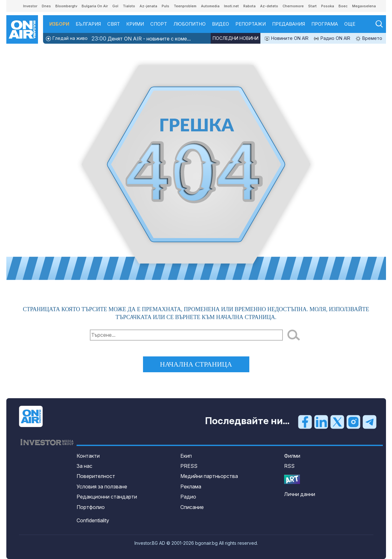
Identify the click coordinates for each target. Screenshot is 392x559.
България (88, 24)
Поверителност (96, 476)
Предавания (289, 24)
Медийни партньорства (209, 476)
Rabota (249, 6)
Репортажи (251, 24)
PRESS (189, 466)
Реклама (191, 487)
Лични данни (300, 494)
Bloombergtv (66, 6)
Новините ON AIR (286, 38)
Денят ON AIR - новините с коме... (141, 38)
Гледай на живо (67, 38)
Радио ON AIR (332, 38)
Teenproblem (185, 6)
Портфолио (91, 507)
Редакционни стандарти (107, 497)
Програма (325, 24)
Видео (221, 24)
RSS (289, 466)
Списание (192, 507)
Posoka (328, 6)
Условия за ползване (102, 487)
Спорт (159, 24)
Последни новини (236, 38)
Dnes (46, 6)
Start (312, 6)
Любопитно (190, 24)
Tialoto (129, 6)
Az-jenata (148, 6)
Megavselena (364, 6)
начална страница (196, 364)
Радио (188, 497)
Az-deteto (269, 6)
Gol (115, 6)
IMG (15, 6)
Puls (165, 6)
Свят (114, 24)
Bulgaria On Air (95, 6)
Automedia (210, 6)
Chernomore (293, 6)
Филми (292, 456)
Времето (369, 38)
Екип (186, 456)
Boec (343, 6)
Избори (59, 24)
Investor (30, 6)
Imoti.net (231, 6)
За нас (84, 466)
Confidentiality (93, 520)
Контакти (88, 456)
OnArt (292, 479)
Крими (135, 24)
